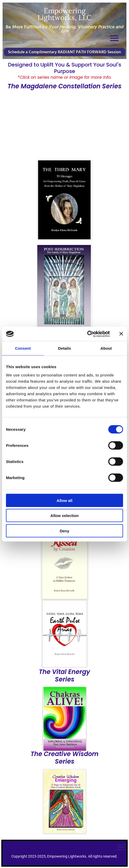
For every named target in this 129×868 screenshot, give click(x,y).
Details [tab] (64, 348)
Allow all (65, 500)
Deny (65, 531)
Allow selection (64, 516)
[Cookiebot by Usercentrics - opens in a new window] (87, 334)
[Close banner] (121, 334)
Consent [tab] (23, 348)
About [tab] (106, 348)
